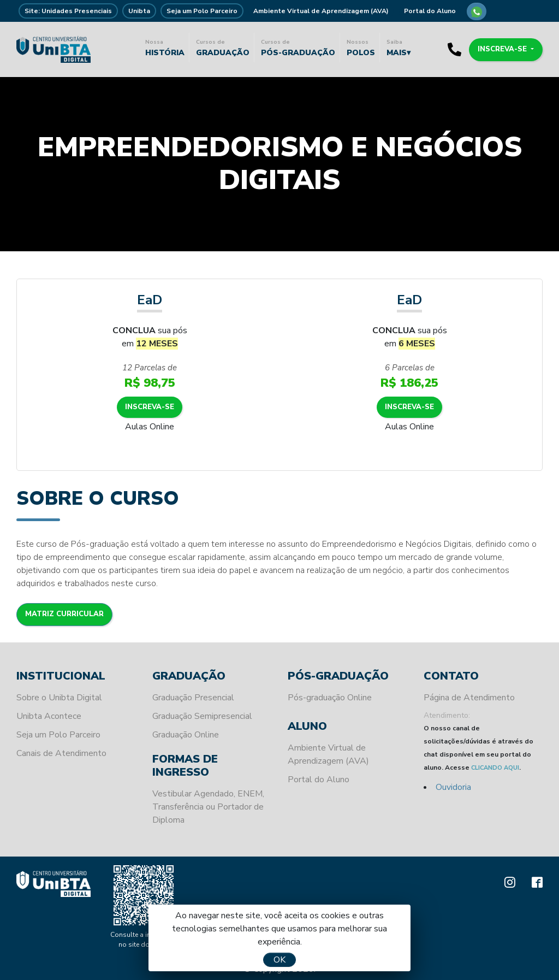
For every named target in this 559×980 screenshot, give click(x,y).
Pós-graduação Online (330, 698)
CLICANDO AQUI (495, 768)
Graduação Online (186, 735)
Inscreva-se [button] (503, 49)
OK (279, 960)
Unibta (139, 11)
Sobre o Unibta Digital (59, 698)
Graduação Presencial (193, 698)
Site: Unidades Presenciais (68, 11)
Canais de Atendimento (61, 753)
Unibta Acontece (49, 716)
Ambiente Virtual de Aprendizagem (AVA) (321, 11)
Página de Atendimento (469, 698)
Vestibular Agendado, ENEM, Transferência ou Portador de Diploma (208, 807)
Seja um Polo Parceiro (202, 11)
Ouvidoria (453, 787)
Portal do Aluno (430, 11)
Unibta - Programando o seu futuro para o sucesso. (53, 49)
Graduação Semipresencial (202, 716)
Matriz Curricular (64, 614)
